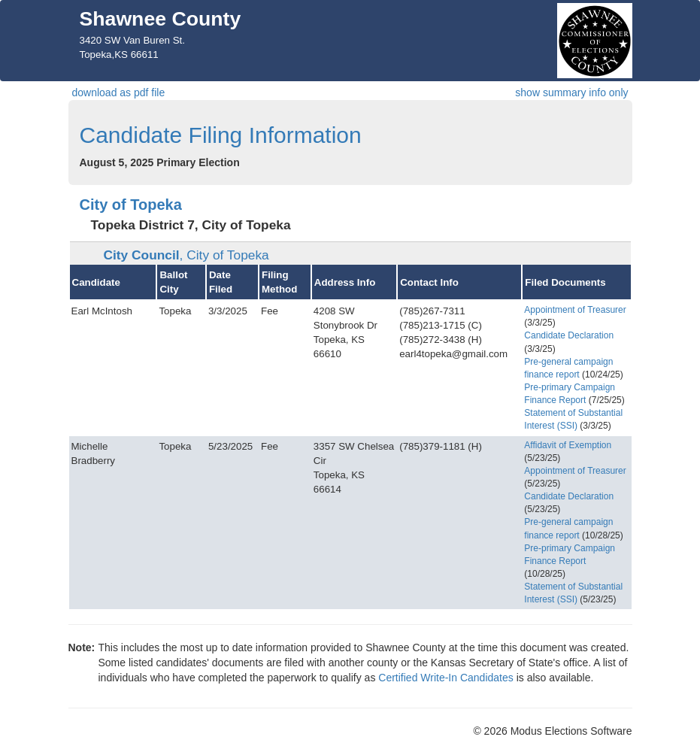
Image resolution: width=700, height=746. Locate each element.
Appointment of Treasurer (575, 310)
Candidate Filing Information (221, 135)
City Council (186, 255)
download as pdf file (119, 92)
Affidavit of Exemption (568, 445)
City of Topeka (131, 205)
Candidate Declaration (569, 335)
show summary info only (571, 92)
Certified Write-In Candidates (445, 678)
